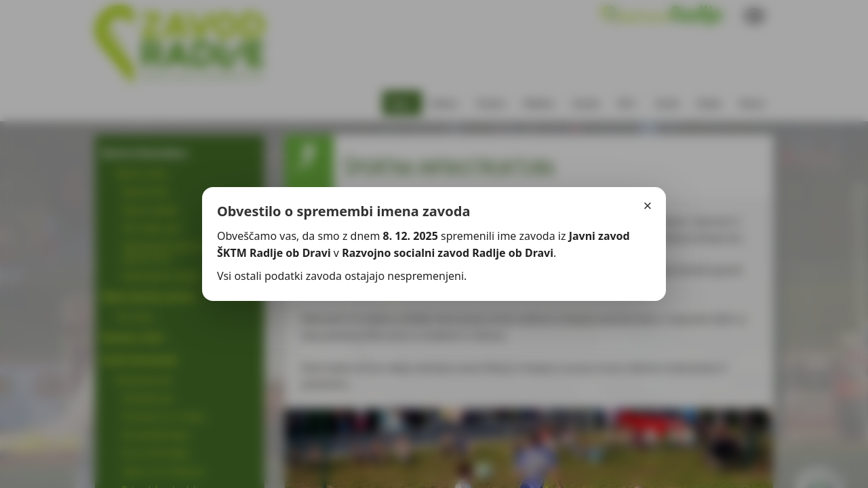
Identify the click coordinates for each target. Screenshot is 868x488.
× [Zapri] (648, 206)
